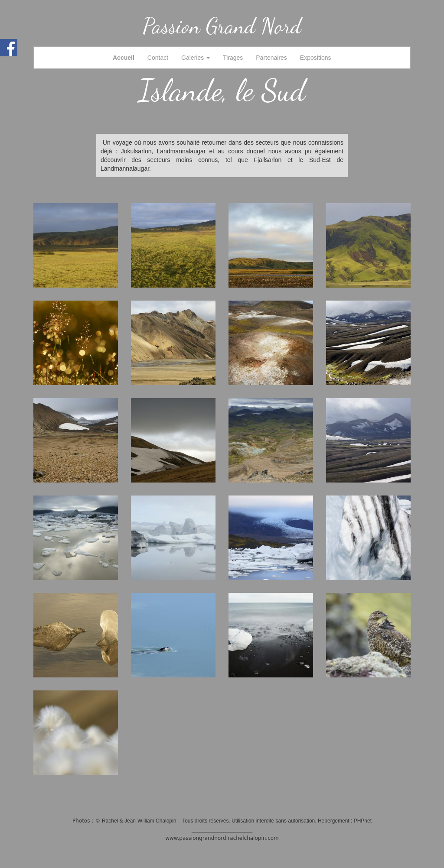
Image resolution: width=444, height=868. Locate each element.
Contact (158, 58)
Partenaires (271, 58)
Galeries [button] (196, 58)
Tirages (233, 58)
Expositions (316, 58)
